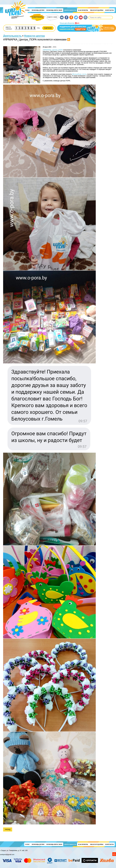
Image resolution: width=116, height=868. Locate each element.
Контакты (110, 10)
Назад (8, 829)
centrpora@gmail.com (7, 854)
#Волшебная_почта (79, 74)
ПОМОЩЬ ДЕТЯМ (38, 10)
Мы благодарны (97, 10)
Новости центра (34, 36)
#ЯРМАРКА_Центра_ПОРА (53, 50)
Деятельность (70, 10)
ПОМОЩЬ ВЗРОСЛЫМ (54, 10)
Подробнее (48, 28)
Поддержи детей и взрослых (87, 27)
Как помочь (83, 10)
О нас (27, 10)
